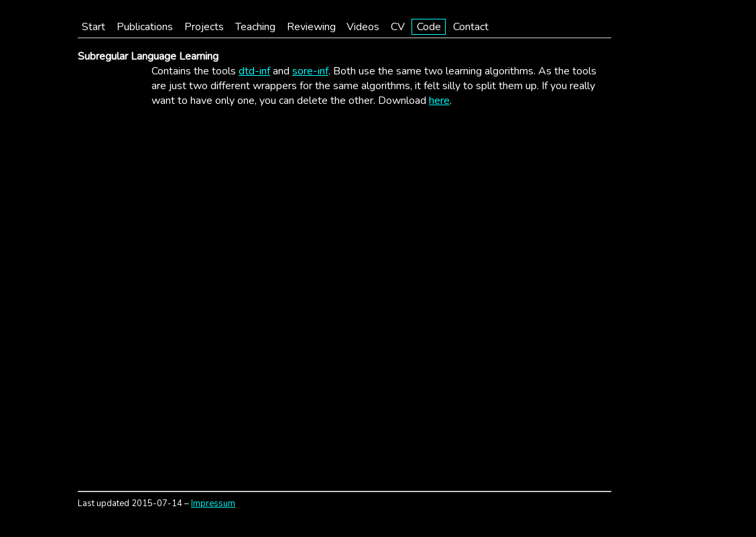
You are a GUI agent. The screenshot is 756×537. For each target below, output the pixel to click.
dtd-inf (254, 71)
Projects (204, 27)
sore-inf (310, 71)
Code (429, 27)
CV (398, 27)
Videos (363, 27)
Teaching (255, 27)
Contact (471, 27)
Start (93, 27)
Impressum (213, 503)
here (439, 101)
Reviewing (311, 27)
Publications (145, 27)
